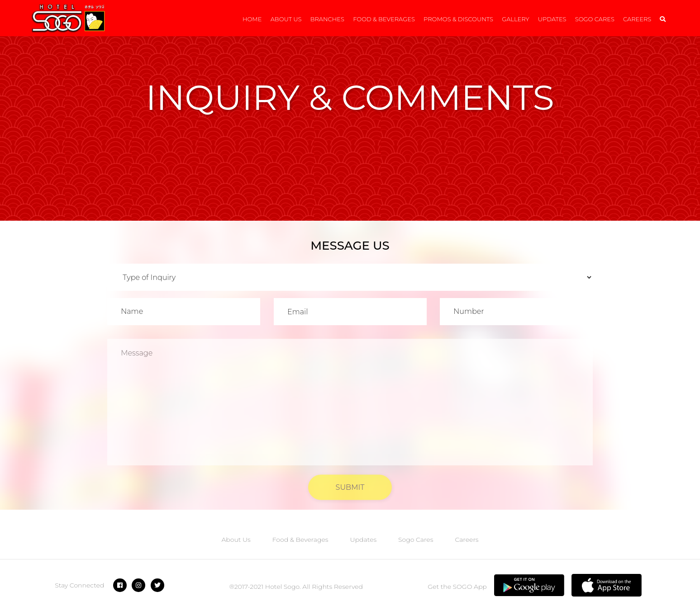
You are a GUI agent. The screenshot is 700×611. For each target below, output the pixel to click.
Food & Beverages (384, 19)
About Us (286, 19)
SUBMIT (350, 492)
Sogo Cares (595, 19)
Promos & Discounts (458, 19)
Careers (637, 19)
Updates (552, 19)
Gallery (515, 19)
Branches (327, 19)
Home (252, 19)
